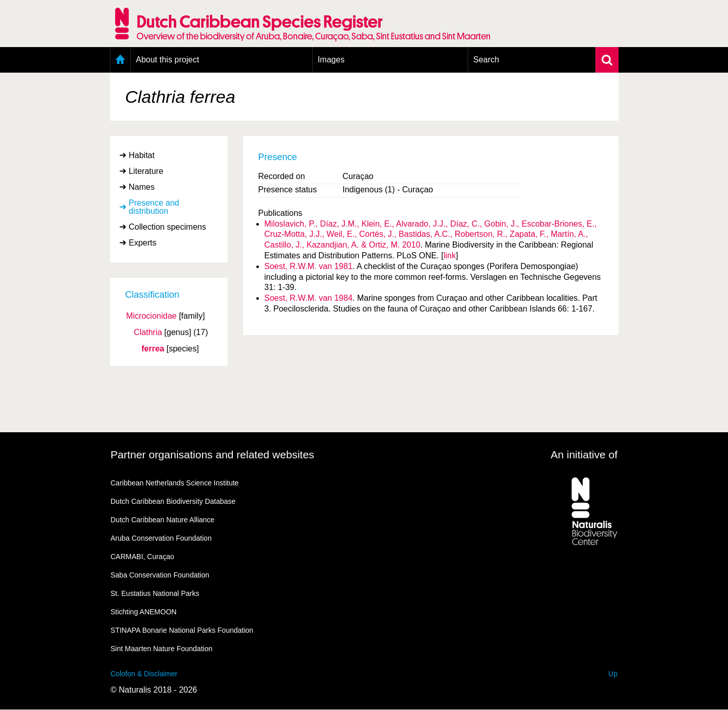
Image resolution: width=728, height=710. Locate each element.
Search (486, 60)
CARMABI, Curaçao (142, 557)
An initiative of (584, 454)
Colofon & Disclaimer (144, 674)
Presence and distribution (154, 207)
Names (142, 187)
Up (613, 674)
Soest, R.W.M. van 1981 (309, 266)
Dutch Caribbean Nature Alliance (162, 520)
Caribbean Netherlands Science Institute (175, 483)
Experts (143, 243)
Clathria (148, 332)
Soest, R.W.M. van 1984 (309, 298)
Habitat (142, 155)
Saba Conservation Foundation (160, 575)
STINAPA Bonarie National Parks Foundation (182, 630)
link (450, 256)
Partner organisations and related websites (212, 454)
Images (331, 60)
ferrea (153, 349)
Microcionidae (152, 316)
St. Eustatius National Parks (155, 593)
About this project (168, 60)
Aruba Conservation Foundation (161, 538)
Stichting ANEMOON (144, 612)
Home (120, 60)
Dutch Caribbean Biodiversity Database (173, 501)
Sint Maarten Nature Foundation (161, 649)
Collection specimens (168, 227)
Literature (146, 171)
